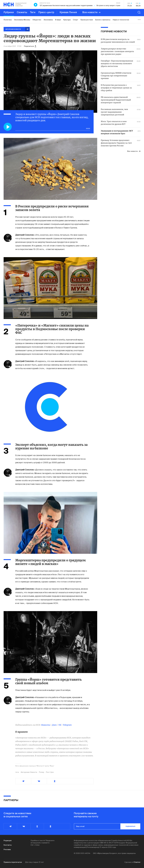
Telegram (67, 725)
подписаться (130, 826)
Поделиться (30, 46)
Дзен (54, 725)
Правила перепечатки (13, 862)
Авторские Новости (29, 772)
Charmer (137, 862)
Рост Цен (50, 772)
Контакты (8, 845)
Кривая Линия (68, 12)
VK (60, 725)
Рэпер (42, 772)
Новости (46, 725)
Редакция (8, 841)
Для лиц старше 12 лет (35, 862)
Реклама (7, 849)
